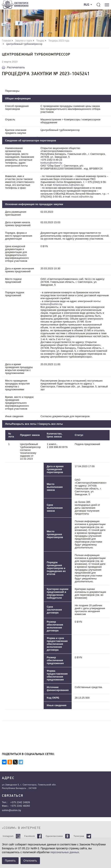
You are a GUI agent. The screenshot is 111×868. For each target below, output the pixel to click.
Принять (10, 861)
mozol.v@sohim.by (82, 197)
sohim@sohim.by (12, 810)
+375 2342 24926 (20, 802)
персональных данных (65, 852)
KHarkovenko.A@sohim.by (68, 185)
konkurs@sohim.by (51, 163)
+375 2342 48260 (20, 806)
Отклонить (30, 861)
